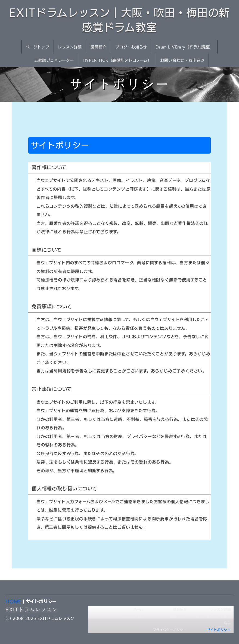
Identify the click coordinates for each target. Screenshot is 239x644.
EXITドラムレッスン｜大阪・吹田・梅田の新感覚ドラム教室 (119, 20)
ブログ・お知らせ (131, 47)
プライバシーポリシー (170, 630)
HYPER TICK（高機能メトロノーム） (117, 60)
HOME (13, 601)
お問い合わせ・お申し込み (213, 620)
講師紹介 (99, 47)
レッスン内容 (133, 616)
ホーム (138, 609)
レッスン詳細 (70, 47)
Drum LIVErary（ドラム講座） (184, 47)
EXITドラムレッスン (32, 609)
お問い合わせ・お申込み (182, 60)
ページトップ (38, 47)
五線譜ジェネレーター (54, 60)
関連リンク (179, 616)
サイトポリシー (219, 630)
